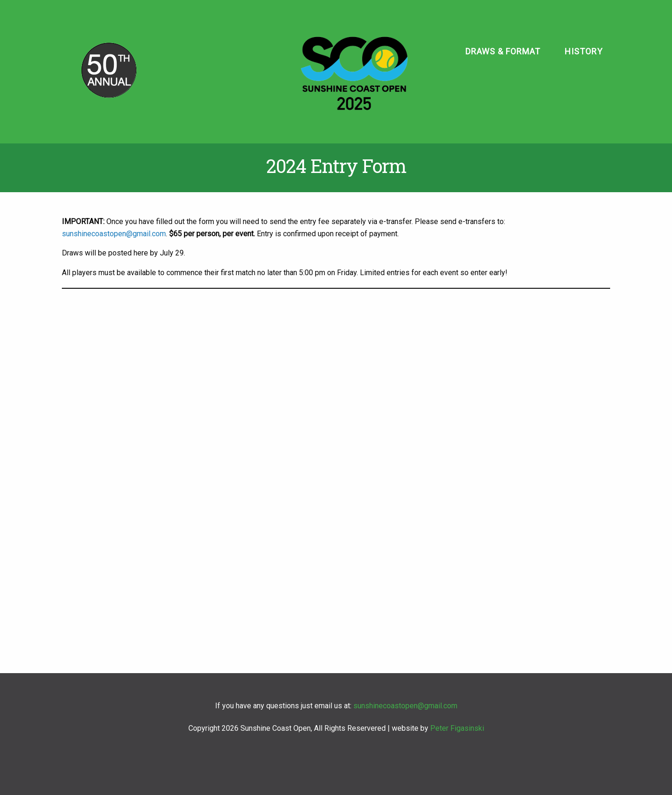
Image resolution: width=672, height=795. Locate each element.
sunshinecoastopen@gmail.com (114, 234)
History (584, 51)
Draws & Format (503, 51)
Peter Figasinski (457, 728)
